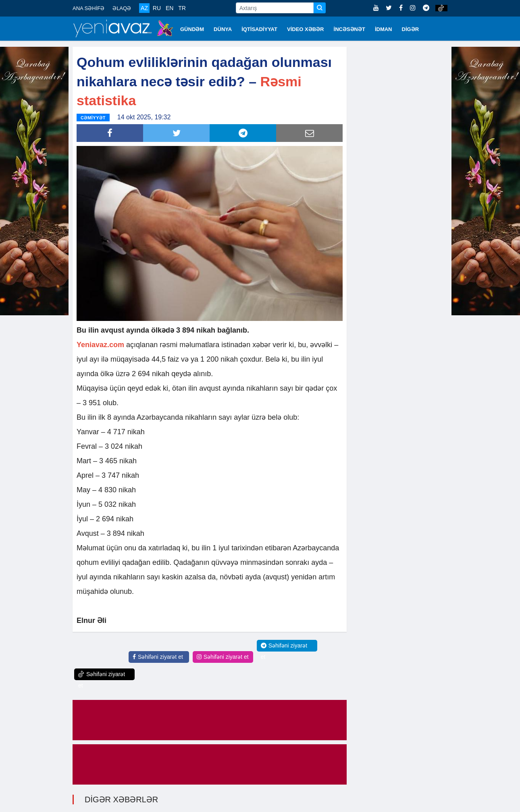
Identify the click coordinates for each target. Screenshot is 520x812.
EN (170, 8)
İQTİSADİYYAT (259, 29)
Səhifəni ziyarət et (158, 656)
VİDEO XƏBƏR (306, 29)
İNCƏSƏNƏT (349, 29)
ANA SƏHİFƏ (88, 8)
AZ (144, 8)
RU (157, 8)
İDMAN (384, 29)
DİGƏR (411, 29)
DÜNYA (223, 29)
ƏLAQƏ (122, 8)
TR (182, 8)
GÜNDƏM (192, 29)
